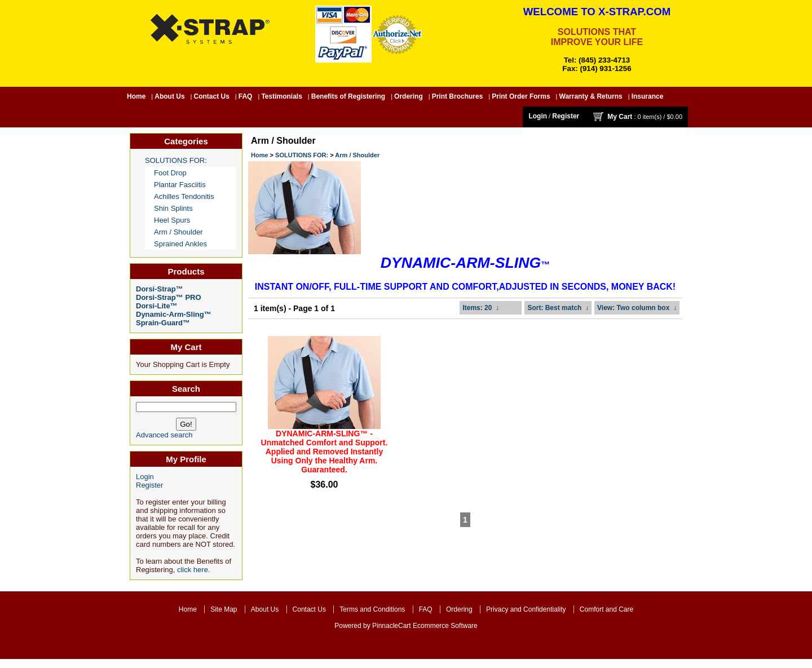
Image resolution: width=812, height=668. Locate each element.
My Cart (620, 117)
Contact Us (212, 96)
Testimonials (281, 96)
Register (566, 116)
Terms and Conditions (372, 609)
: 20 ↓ (481, 308)
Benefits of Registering (348, 96)
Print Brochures (458, 96)
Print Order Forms (521, 96)
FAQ (246, 96)
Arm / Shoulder (357, 155)
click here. (194, 570)
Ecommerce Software (445, 626)
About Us (169, 96)
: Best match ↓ (558, 308)
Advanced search (164, 435)
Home (136, 96)
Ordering (409, 96)
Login (538, 116)
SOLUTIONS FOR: (302, 155)
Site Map (224, 609)
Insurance (648, 96)
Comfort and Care (606, 609)
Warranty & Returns (591, 96)
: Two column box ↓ (637, 308)
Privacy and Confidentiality (526, 609)
